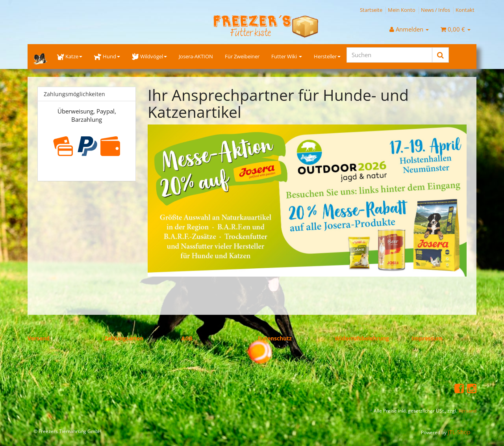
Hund (107, 56)
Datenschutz (275, 338)
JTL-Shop (459, 432)
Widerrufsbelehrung (362, 338)
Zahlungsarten (124, 338)
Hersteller (327, 56)
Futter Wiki (287, 56)
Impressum (427, 338)
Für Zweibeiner (242, 56)
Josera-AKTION (196, 56)
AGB (187, 338)
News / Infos (435, 10)
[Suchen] (389, 55)
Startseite (371, 10)
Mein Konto (402, 10)
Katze (70, 56)
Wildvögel (149, 56)
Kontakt (465, 10)
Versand (39, 338)
